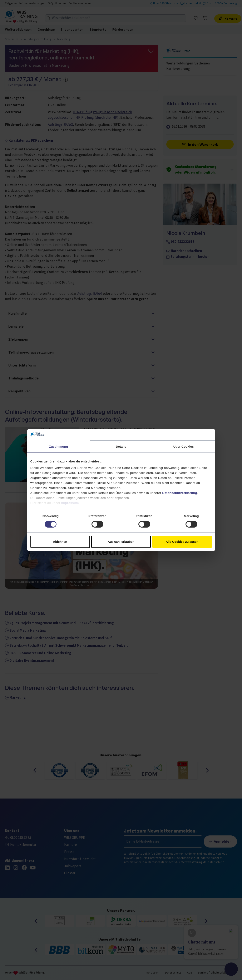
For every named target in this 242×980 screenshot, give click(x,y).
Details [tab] (121, 447)
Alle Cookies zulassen (182, 542)
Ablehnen (60, 542)
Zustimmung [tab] (58, 447)
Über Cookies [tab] (184, 447)
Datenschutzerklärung (180, 493)
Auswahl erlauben (121, 542)
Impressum (70, 503)
